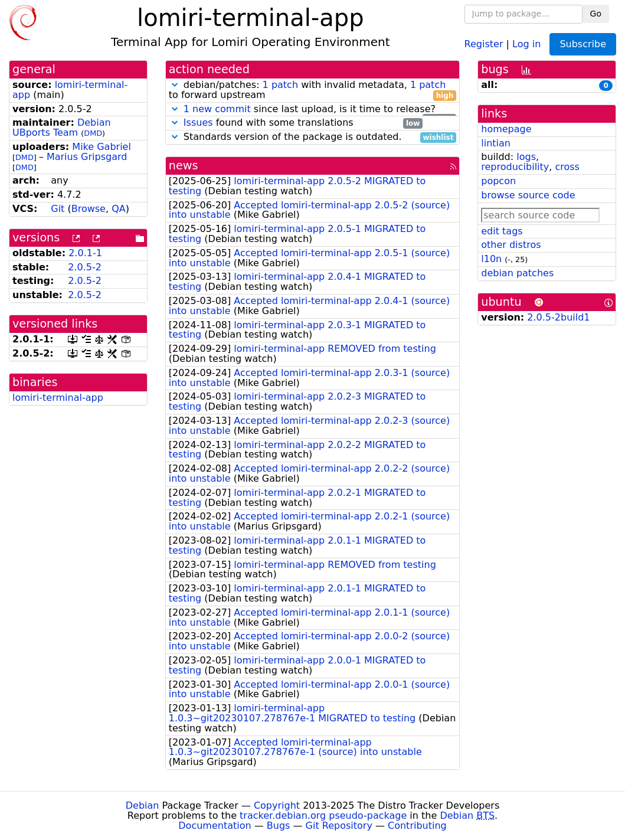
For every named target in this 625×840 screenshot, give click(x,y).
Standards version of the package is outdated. (313, 137)
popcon (498, 181)
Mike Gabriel (102, 147)
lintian (496, 143)
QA (119, 209)
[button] (175, 85)
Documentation (215, 826)
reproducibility (515, 167)
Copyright (277, 805)
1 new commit (217, 109)
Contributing (417, 826)
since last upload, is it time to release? (313, 110)
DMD (93, 133)
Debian (143, 805)
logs (526, 157)
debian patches (517, 273)
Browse (89, 209)
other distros (511, 245)
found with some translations (296, 123)
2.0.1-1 (85, 253)
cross (567, 167)
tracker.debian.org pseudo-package (323, 816)
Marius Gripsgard (87, 157)
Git (58, 209)
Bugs (279, 826)
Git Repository (339, 826)
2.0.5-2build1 (558, 317)
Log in (526, 43)
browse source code (528, 195)
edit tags (502, 231)
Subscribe (583, 44)
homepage (506, 129)
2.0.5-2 (85, 267)
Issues (198, 122)
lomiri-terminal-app (70, 90)
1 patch (280, 85)
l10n (491, 259)
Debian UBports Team (62, 128)
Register (484, 43)
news (184, 166)
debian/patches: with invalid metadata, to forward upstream (313, 90)
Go (596, 14)
